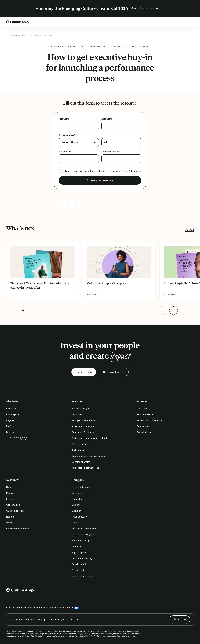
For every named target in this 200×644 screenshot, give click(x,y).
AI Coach (13, 438)
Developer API (79, 564)
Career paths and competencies (88, 456)
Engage (10, 420)
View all (189, 230)
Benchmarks (143, 426)
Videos (10, 523)
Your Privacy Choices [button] (63, 608)
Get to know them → (145, 8)
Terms (39, 608)
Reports (10, 517)
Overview (11, 408)
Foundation (77, 499)
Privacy (47, 608)
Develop (11, 432)
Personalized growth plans (85, 468)
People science (145, 414)
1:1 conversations (80, 444)
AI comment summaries (84, 426)
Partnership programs (83, 541)
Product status (79, 570)
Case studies (13, 505)
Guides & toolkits (15, 511)
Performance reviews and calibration (90, 438)
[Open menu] (192, 22)
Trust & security (80, 517)
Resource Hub (17, 35)
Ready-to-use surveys (83, 420)
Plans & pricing (14, 414)
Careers (76, 505)
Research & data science (150, 420)
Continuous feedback (83, 432)
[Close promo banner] (192, 8)
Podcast (11, 493)
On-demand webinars (41, 35)
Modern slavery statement (85, 576)
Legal (74, 523)
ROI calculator (144, 432)
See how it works (114, 372)
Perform (10, 426)
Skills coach (78, 450)
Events (10, 499)
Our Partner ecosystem (83, 535)
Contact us (77, 546)
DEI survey (77, 414)
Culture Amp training (82, 558)
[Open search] (182, 22)
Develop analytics (81, 462)
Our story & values (81, 487)
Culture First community (84, 529)
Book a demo (84, 372)
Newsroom (77, 493)
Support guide (79, 552)
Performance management (67, 46)
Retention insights (81, 408)
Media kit (76, 511)
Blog (9, 487)
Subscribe (180, 619)
